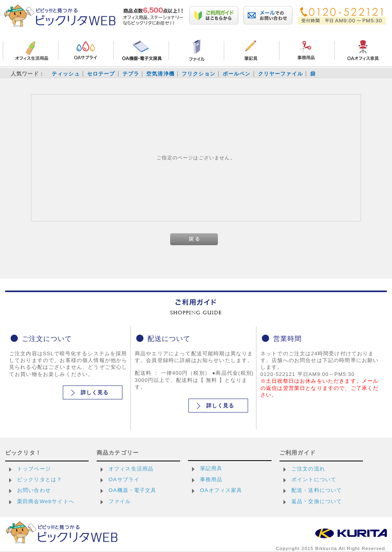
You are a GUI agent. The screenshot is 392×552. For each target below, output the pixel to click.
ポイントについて (314, 479)
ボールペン (237, 74)
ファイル (120, 501)
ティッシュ (66, 74)
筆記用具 (211, 468)
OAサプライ (124, 479)
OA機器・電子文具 (133, 490)
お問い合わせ (34, 490)
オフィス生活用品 (131, 469)
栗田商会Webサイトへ (46, 501)
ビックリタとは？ (40, 479)
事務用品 (211, 479)
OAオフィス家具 (221, 490)
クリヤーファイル (280, 74)
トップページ (34, 469)
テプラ (131, 74)
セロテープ (101, 74)
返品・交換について (317, 501)
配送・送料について (317, 490)
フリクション (199, 74)
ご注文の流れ (308, 469)
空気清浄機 (160, 74)
